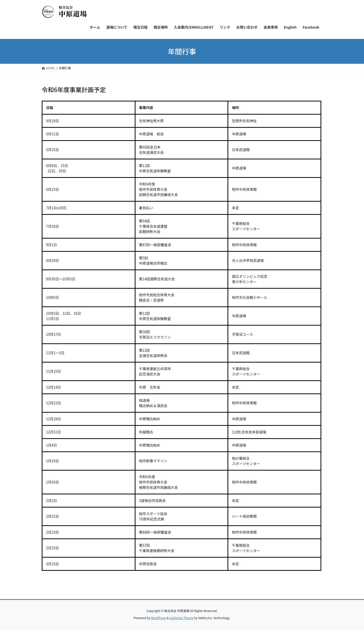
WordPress (158, 618)
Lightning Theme (181, 618)
